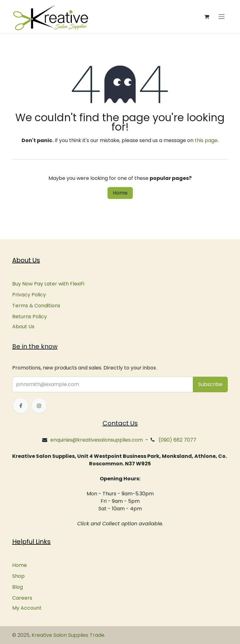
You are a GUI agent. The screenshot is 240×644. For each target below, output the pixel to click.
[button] (210, 384)
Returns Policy (30, 317)
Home (120, 193)
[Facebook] (21, 406)
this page (206, 140)
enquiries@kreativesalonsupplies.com (97, 440)
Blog (17, 587)
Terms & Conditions (36, 306)
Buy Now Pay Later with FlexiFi (48, 284)
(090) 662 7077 (177, 440)
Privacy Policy (29, 295)
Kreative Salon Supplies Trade (68, 635)
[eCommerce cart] (207, 17)
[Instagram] (39, 406)
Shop (18, 576)
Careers (22, 598)
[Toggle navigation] (222, 17)
